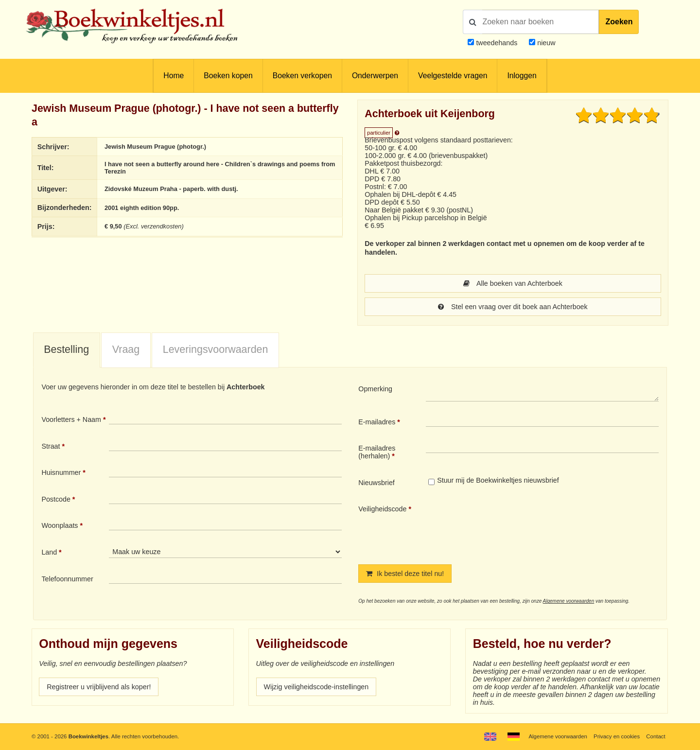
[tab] (67, 350)
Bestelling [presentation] (66, 349)
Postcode (56, 499)
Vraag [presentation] (126, 349)
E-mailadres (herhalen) (377, 452)
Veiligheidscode (382, 509)
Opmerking (375, 389)
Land (49, 552)
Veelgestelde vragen (453, 76)
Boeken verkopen (302, 76)
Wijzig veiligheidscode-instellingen (316, 687)
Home (174, 76)
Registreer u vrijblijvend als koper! (99, 687)
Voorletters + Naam (71, 419)
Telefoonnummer (67, 579)
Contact (656, 736)
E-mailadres (377, 422)
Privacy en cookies (617, 736)
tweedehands (497, 43)
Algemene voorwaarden (569, 601)
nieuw (545, 43)
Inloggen (522, 76)
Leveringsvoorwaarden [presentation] (216, 349)
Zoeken (619, 22)
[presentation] (507, 526)
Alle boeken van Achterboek (513, 283)
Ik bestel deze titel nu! (405, 574)
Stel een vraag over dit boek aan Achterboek (513, 307)
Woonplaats (60, 525)
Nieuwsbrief (376, 483)
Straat (51, 446)
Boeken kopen (228, 76)
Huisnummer (61, 472)
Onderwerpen (375, 76)
